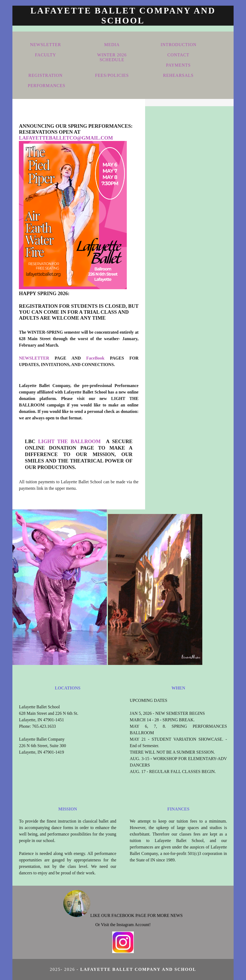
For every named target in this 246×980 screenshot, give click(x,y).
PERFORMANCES (47, 86)
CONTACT (178, 55)
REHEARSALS (178, 75)
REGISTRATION (45, 75)
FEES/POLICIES (112, 75)
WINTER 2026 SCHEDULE (112, 57)
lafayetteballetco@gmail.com (66, 138)
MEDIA (112, 45)
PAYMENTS (178, 65)
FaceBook (95, 358)
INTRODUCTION (178, 45)
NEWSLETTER (45, 45)
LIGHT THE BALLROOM (71, 441)
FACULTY (46, 55)
